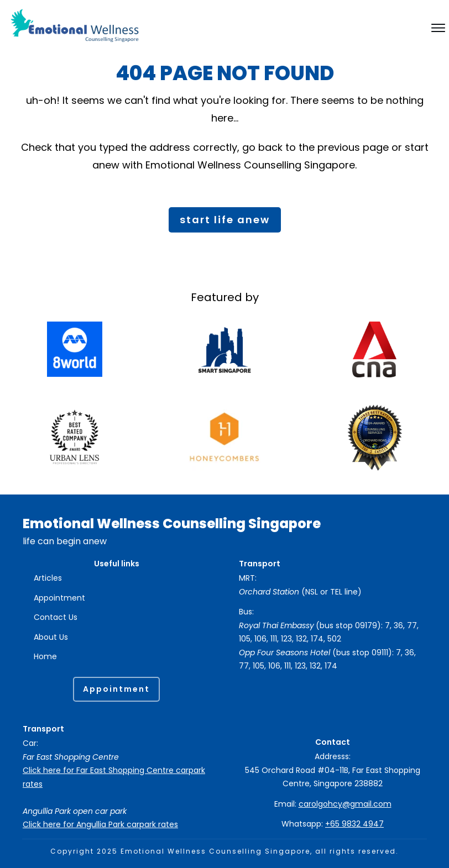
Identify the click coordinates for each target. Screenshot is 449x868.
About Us (51, 637)
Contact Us (56, 618)
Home (45, 657)
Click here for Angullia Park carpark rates (100, 824)
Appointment (59, 598)
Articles (48, 578)
